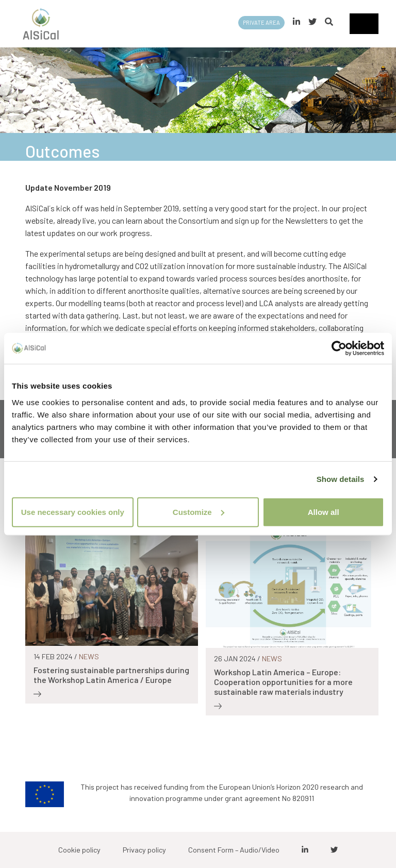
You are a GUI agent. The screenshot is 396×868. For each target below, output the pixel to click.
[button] (329, 21)
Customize (199, 512)
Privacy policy (144, 850)
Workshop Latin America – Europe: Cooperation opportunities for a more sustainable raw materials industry (283, 682)
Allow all (324, 512)
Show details (341, 479)
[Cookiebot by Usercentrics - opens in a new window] (339, 348)
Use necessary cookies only (73, 512)
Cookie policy (79, 850)
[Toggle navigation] (364, 24)
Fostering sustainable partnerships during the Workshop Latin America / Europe (111, 675)
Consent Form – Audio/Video (234, 850)
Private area (261, 22)
